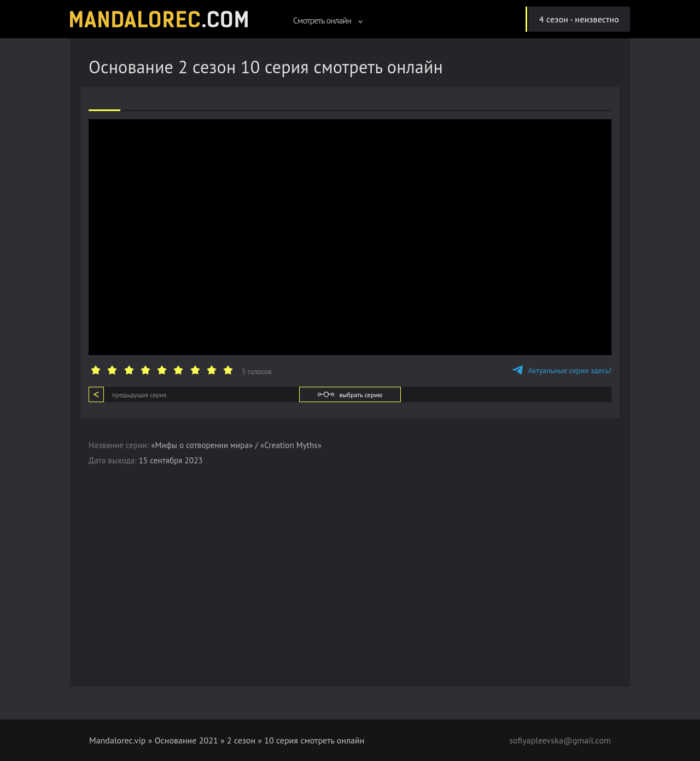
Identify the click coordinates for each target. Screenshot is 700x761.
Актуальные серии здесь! (562, 370)
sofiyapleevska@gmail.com (560, 740)
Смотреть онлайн (328, 20)
